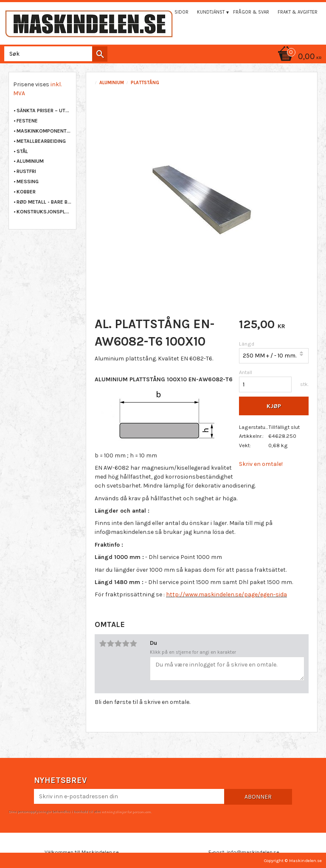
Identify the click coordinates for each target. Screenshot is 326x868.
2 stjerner (110, 644)
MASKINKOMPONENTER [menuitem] (44, 131)
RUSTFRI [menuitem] (26, 171)
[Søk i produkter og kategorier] (54, 54)
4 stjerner (126, 644)
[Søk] (100, 54)
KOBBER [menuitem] (26, 192)
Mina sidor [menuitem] (175, 12)
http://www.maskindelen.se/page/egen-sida (226, 594)
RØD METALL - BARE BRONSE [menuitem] (44, 202)
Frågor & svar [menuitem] (251, 12)
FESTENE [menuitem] (27, 121)
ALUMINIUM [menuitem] (30, 161)
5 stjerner (133, 644)
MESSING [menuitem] (28, 182)
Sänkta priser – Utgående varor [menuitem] (44, 111)
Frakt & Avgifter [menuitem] (298, 12)
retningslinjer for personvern (126, 811)
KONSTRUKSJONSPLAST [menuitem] (44, 212)
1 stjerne (103, 644)
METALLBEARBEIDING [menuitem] (41, 141)
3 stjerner (118, 644)
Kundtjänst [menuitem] (211, 12)
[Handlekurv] (163, 57)
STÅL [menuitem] (22, 151)
